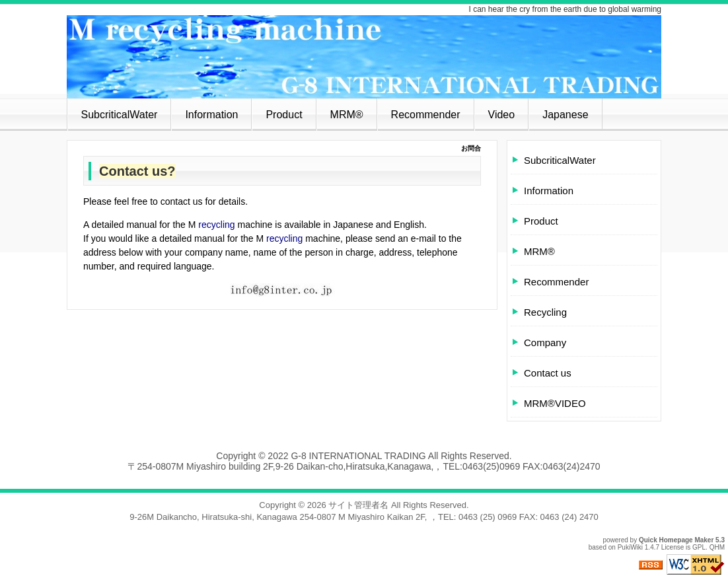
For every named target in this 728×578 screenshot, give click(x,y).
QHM (717, 547)
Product (284, 115)
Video (502, 115)
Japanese (565, 115)
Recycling (545, 312)
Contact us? (137, 171)
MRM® (347, 115)
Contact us (548, 373)
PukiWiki (630, 547)
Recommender (426, 115)
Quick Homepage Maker (676, 540)
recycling (216, 225)
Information (211, 115)
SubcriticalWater (120, 115)
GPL (699, 547)
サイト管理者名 (358, 505)
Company (545, 343)
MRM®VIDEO (555, 403)
